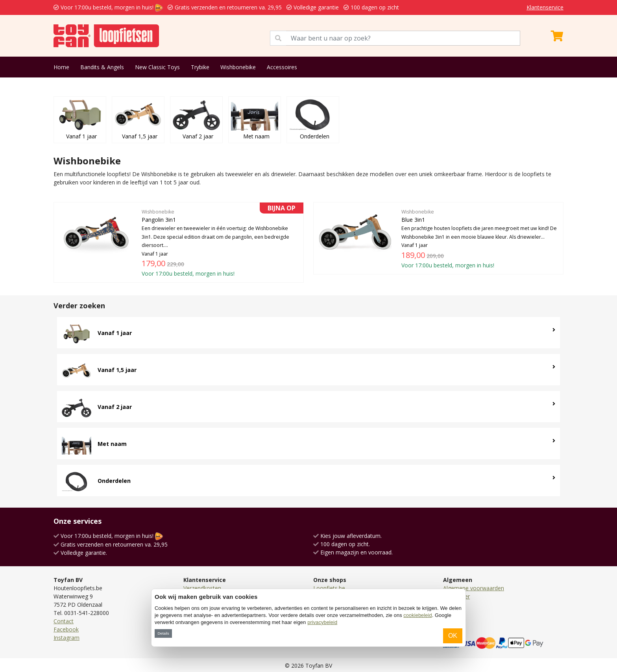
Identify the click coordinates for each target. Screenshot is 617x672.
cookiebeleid (417, 615)
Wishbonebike (238, 67)
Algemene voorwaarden (474, 588)
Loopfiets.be (329, 588)
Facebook (66, 629)
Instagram (67, 638)
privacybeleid (322, 622)
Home (61, 67)
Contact (64, 621)
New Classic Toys (157, 67)
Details (163, 633)
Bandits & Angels (102, 67)
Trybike (200, 67)
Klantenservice (545, 7)
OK (453, 636)
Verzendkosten (202, 588)
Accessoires (282, 67)
